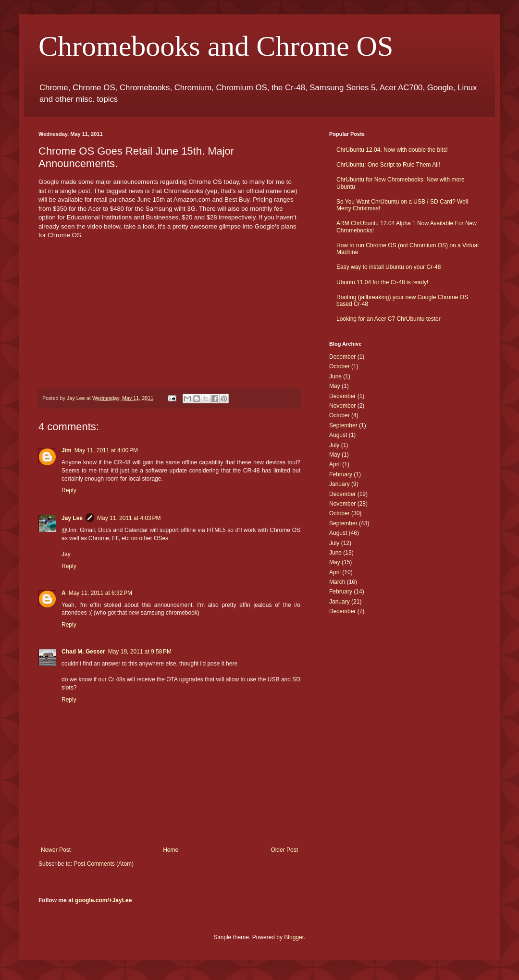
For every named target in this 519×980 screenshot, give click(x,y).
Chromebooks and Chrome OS (216, 46)
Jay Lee (72, 518)
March (337, 582)
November (342, 406)
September (343, 425)
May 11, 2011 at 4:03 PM (129, 518)
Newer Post (56, 850)
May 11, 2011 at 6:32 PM (100, 593)
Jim (67, 450)
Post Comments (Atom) (104, 864)
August (338, 435)
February (341, 474)
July (334, 445)
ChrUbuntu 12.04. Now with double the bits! (392, 150)
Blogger (294, 937)
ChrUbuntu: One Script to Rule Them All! (388, 165)
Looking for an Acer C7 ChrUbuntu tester (389, 319)
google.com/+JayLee (103, 900)
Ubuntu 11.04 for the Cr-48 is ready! (382, 282)
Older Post (284, 850)
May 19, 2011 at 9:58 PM (140, 652)
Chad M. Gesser (83, 652)
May (335, 386)
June (335, 376)
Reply (69, 490)
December (342, 357)
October (340, 366)
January (340, 484)
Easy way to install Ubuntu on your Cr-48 (389, 267)
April (335, 464)
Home (171, 850)
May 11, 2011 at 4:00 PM (106, 450)
